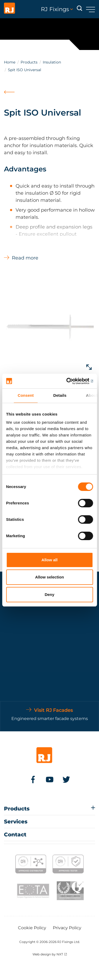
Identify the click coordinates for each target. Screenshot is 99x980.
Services (16, 822)
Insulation (52, 62)
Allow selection (49, 577)
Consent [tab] (26, 395)
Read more (25, 258)
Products (29, 62)
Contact (15, 835)
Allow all (49, 560)
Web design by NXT (48, 954)
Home (10, 62)
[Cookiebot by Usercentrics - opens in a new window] (70, 381)
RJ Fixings (57, 9)
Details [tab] (60, 395)
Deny (49, 594)
